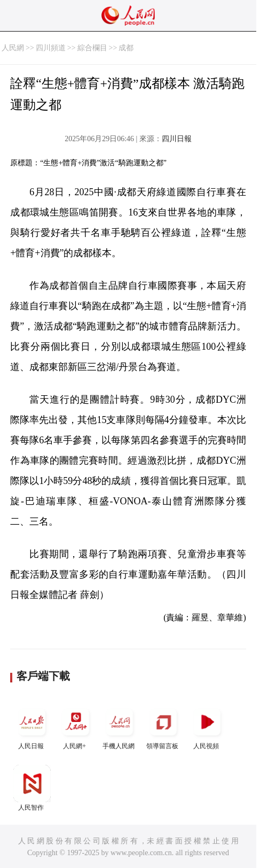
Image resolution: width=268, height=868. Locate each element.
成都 (126, 48)
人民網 (13, 48)
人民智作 (32, 788)
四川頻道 (51, 48)
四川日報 (177, 139)
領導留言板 (163, 727)
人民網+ (76, 727)
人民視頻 (207, 727)
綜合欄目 (92, 48)
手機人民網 (120, 727)
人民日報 (32, 727)
